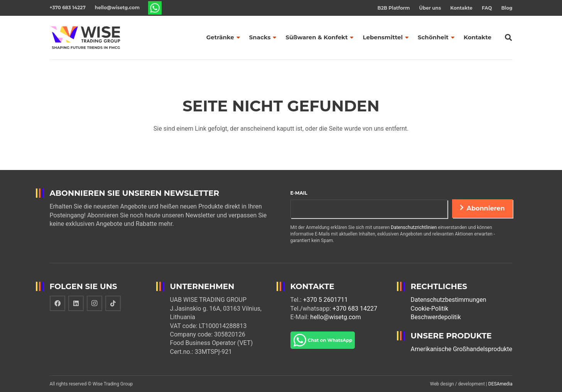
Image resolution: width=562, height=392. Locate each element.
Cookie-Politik (430, 309)
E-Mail (299, 193)
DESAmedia (500, 384)
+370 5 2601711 (326, 300)
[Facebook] (57, 303)
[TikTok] (113, 303)
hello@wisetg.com (335, 317)
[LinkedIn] (76, 303)
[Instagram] (95, 303)
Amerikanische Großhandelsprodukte (462, 349)
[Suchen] (508, 38)
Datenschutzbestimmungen (449, 300)
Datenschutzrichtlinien (414, 227)
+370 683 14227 (355, 309)
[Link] (155, 8)
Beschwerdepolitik (436, 317)
